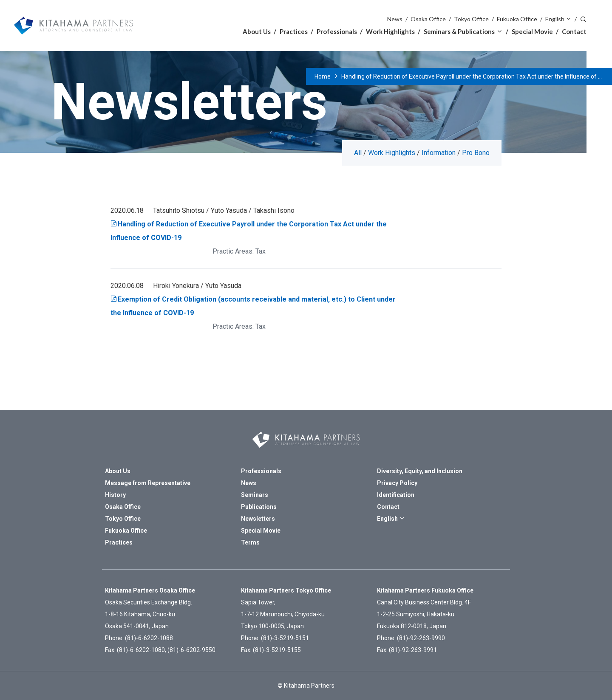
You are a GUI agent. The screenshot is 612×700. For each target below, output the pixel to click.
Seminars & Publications (459, 31)
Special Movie (532, 31)
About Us (257, 31)
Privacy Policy (397, 483)
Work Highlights (390, 31)
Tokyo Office (471, 19)
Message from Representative (148, 483)
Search (583, 18)
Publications (259, 507)
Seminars (255, 495)
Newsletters (258, 519)
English (555, 19)
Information (439, 153)
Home (323, 76)
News (395, 19)
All (358, 153)
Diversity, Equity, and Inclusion (420, 471)
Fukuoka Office (517, 19)
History (115, 495)
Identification (396, 495)
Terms (250, 542)
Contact (574, 31)
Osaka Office (428, 19)
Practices (294, 31)
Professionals (337, 31)
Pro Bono (476, 153)
